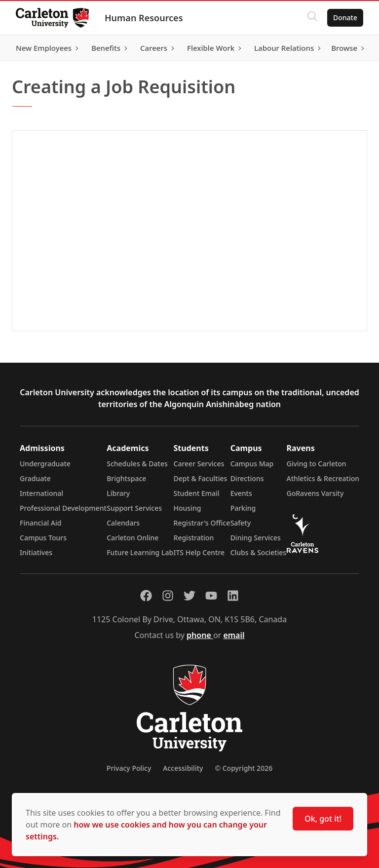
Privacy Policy (129, 768)
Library (118, 493)
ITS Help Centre (199, 552)
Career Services (199, 464)
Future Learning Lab (140, 552)
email (234, 635)
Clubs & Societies (258, 552)
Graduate (35, 478)
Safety (241, 523)
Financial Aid (40, 523)
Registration (194, 538)
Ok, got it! (323, 819)
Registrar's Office (202, 523)
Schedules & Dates (137, 464)
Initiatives (36, 552)
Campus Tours (43, 538)
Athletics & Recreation (323, 478)
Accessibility (183, 768)
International (41, 493)
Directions (247, 478)
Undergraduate (45, 464)
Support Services (134, 508)
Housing (188, 508)
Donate (345, 18)
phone (200, 635)
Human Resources (144, 18)
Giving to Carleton (317, 464)
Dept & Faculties (201, 478)
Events (241, 493)
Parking (243, 508)
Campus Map (252, 464)
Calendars (123, 523)
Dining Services (256, 538)
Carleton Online (133, 538)
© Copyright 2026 (244, 768)
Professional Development (63, 508)
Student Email (197, 493)
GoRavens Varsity (315, 493)
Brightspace (126, 478)
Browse (344, 48)
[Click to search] (312, 18)
